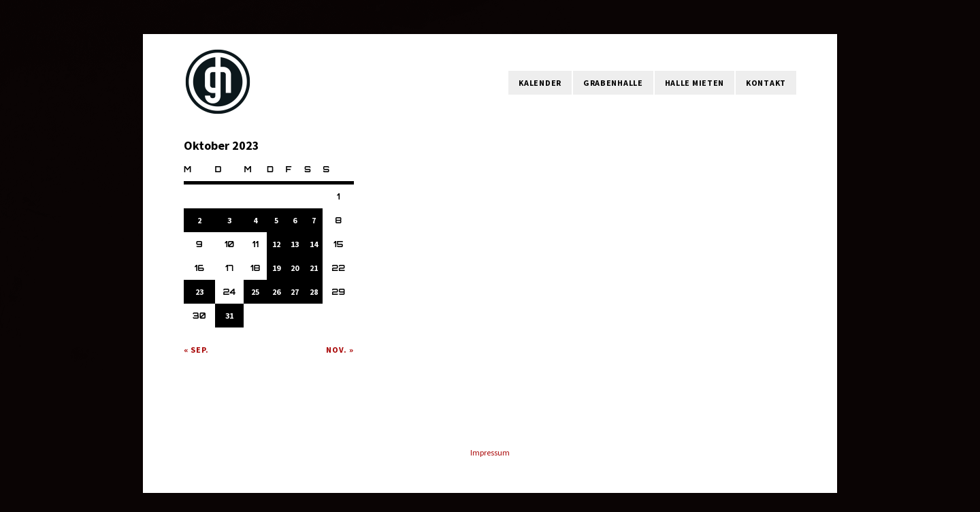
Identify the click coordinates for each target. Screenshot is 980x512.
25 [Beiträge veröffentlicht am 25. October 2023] (255, 292)
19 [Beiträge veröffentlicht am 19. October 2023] (276, 268)
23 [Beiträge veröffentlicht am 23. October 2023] (199, 292)
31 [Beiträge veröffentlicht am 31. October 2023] (229, 316)
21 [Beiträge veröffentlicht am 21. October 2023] (314, 268)
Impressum (490, 452)
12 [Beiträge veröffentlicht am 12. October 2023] (276, 244)
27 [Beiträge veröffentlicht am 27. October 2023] (295, 292)
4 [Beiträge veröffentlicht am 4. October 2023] (255, 220)
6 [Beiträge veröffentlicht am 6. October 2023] (295, 220)
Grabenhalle (613, 83)
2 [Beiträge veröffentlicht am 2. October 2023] (199, 220)
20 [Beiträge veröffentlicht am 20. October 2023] (295, 268)
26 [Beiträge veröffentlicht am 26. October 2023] (276, 292)
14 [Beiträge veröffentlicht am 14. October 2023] (314, 244)
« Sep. (196, 350)
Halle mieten (695, 83)
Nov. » (340, 350)
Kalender (540, 83)
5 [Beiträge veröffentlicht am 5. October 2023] (276, 220)
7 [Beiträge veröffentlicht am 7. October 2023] (314, 220)
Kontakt (766, 83)
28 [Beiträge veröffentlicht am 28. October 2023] (314, 292)
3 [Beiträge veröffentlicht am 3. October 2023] (229, 220)
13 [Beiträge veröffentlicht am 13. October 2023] (295, 244)
